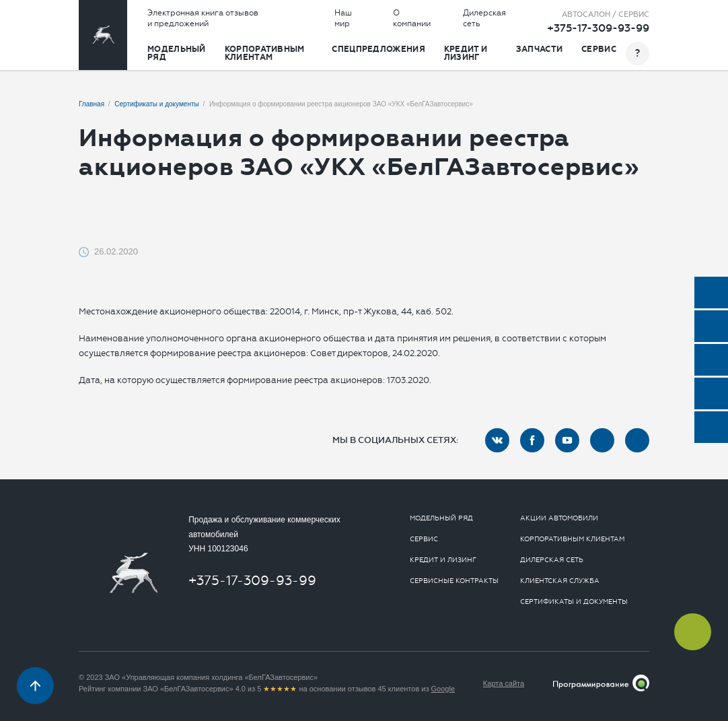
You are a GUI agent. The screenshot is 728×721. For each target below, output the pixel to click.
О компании (412, 18)
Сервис (599, 49)
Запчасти (539, 49)
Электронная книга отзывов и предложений (203, 18)
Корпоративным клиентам (265, 53)
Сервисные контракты (454, 581)
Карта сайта (504, 683)
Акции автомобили (559, 518)
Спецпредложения (378, 49)
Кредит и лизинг (466, 53)
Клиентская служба (560, 581)
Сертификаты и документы (574, 602)
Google (443, 689)
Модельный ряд (177, 53)
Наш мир (343, 18)
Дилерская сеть (484, 18)
